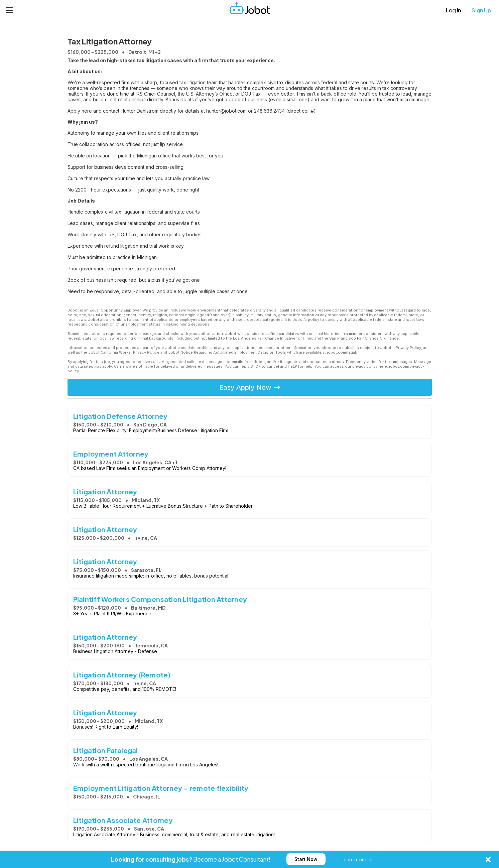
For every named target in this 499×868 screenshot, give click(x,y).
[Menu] (10, 10)
